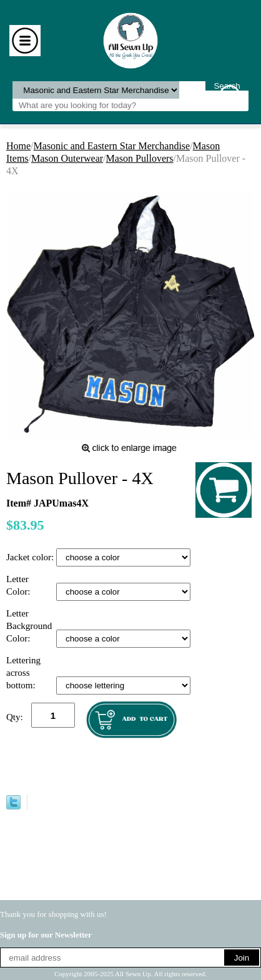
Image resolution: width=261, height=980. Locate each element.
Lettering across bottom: (23, 673)
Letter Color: (19, 585)
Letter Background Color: (29, 626)
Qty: (15, 717)
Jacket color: (31, 557)
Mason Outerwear (67, 158)
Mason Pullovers (140, 158)
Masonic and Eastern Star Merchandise (112, 146)
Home (18, 146)
